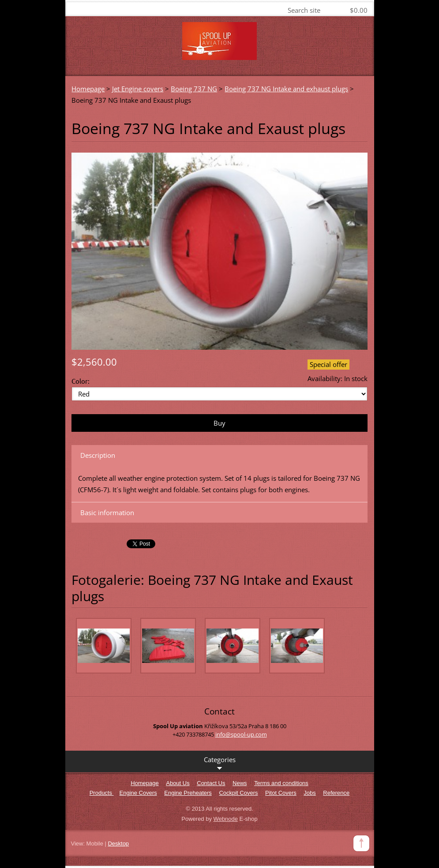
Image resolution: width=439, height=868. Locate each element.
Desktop (118, 844)
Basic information (107, 513)
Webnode (226, 819)
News (240, 783)
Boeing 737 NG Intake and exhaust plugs (286, 89)
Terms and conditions (281, 783)
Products (102, 793)
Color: (81, 381)
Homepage (88, 89)
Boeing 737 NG (194, 89)
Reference (336, 793)
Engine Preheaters (188, 793)
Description (98, 455)
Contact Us (211, 783)
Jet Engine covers (138, 89)
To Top (361, 843)
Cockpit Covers (238, 793)
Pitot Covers (281, 793)
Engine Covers (138, 793)
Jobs (310, 793)
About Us (178, 783)
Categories (220, 763)
